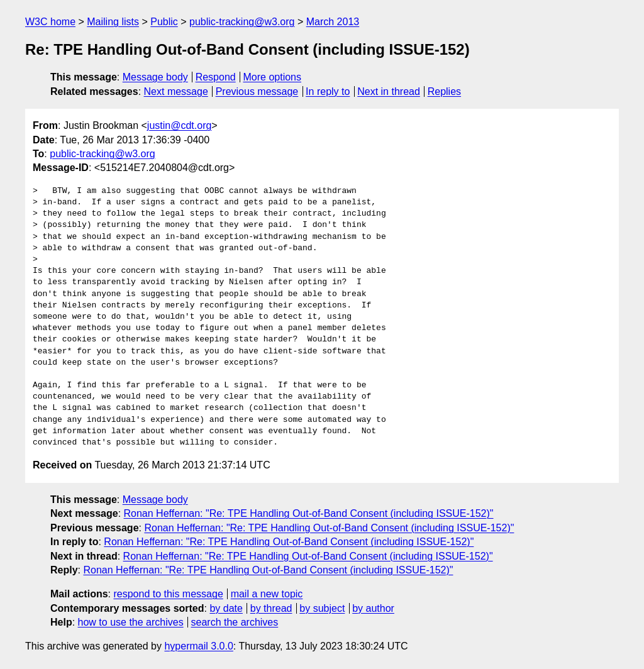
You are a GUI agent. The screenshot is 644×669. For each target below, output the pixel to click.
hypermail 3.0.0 (198, 646)
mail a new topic (267, 594)
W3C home (50, 22)
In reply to (328, 91)
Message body (155, 77)
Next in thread (389, 91)
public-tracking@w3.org (242, 22)
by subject (322, 608)
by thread (271, 608)
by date (226, 608)
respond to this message (168, 594)
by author (373, 608)
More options (273, 77)
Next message (176, 91)
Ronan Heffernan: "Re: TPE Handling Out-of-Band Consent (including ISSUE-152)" (309, 513)
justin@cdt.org (180, 125)
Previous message (257, 91)
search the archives (235, 622)
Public (164, 22)
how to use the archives (131, 622)
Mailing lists (113, 22)
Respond (216, 77)
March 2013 (333, 22)
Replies (444, 91)
